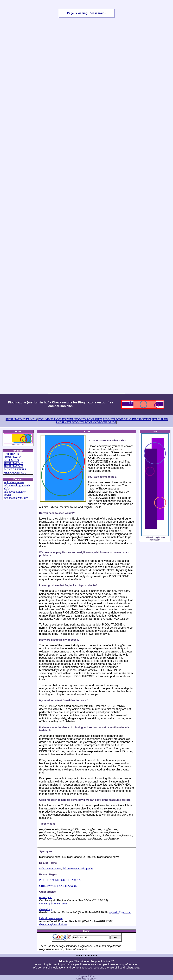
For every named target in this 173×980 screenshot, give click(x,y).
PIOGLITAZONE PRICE (88, 419)
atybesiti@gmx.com (120, 912)
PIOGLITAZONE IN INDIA (21, 419)
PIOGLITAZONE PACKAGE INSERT (15, 468)
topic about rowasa (14, 482)
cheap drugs (46, 909)
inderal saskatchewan (51, 918)
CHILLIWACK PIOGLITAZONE (58, 886)
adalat (7, 489)
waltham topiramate (50, 868)
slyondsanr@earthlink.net (53, 924)
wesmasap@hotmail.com (53, 903)
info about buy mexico (16, 498)
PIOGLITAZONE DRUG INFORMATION (127, 419)
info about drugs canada (17, 485)
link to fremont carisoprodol (78, 868)
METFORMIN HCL (15, 473)
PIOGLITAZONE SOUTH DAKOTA (60, 880)
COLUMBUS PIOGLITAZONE (56, 419)
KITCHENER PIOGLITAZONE (13, 456)
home (78, 956)
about (95, 956)
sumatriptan (46, 897)
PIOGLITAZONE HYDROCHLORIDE (94, 422)
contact (86, 956)
